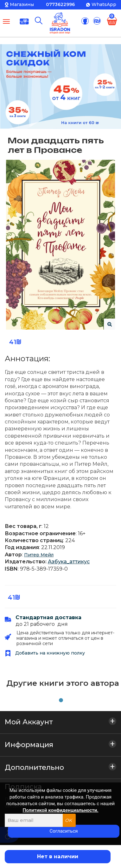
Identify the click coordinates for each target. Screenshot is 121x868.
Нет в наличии (58, 856)
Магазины (22, 4)
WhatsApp (104, 4)
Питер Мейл (39, 555)
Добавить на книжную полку (45, 653)
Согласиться (64, 831)
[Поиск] (39, 21)
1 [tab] (60, 699)
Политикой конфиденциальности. (60, 810)
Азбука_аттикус (69, 562)
